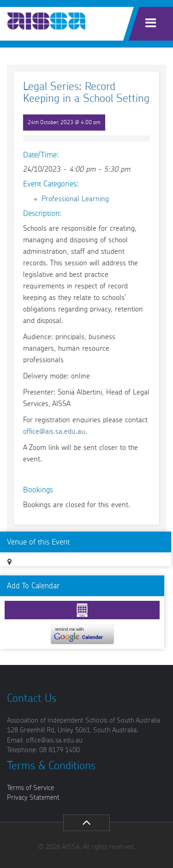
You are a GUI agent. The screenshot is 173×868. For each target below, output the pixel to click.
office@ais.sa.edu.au (54, 431)
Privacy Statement (33, 798)
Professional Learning (75, 199)
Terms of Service (30, 788)
